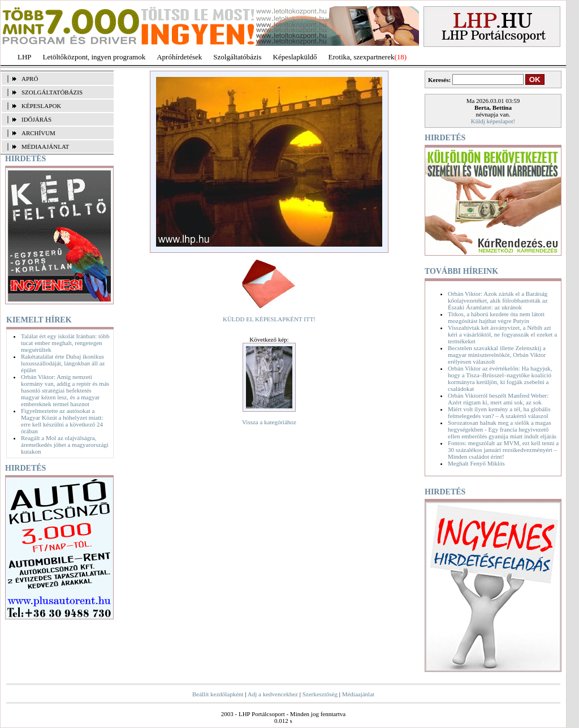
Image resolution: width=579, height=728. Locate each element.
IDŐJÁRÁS (36, 119)
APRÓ (30, 79)
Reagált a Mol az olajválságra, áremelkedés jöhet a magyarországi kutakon (65, 445)
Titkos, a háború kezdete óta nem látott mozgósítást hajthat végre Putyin (496, 317)
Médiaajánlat (358, 694)
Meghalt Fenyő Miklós (476, 463)
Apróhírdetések (179, 57)
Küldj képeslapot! (493, 121)
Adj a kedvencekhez (273, 694)
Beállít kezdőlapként (218, 694)
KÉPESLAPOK (41, 106)
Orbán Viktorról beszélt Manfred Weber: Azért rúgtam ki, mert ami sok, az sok (498, 399)
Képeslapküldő (295, 57)
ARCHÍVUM (38, 133)
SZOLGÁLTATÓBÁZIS (52, 92)
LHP (25, 57)
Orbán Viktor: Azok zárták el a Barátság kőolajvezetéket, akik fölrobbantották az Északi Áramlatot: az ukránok (498, 300)
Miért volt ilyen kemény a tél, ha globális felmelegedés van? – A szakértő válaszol (499, 412)
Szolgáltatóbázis (237, 57)
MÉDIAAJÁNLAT (45, 147)
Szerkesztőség (320, 694)
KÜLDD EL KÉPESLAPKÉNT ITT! (269, 319)
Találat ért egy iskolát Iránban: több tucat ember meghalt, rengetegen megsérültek (65, 343)
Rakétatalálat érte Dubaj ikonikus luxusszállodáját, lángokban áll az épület (63, 363)
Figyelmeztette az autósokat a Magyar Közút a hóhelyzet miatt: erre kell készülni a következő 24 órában (62, 421)
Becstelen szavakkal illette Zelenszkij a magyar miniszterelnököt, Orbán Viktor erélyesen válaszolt (497, 355)
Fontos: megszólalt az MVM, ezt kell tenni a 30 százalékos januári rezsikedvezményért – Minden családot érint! (503, 450)
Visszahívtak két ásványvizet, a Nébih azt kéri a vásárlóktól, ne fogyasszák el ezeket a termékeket (502, 334)
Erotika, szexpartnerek (362, 57)
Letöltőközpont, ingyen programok (94, 57)
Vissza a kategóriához (269, 422)
